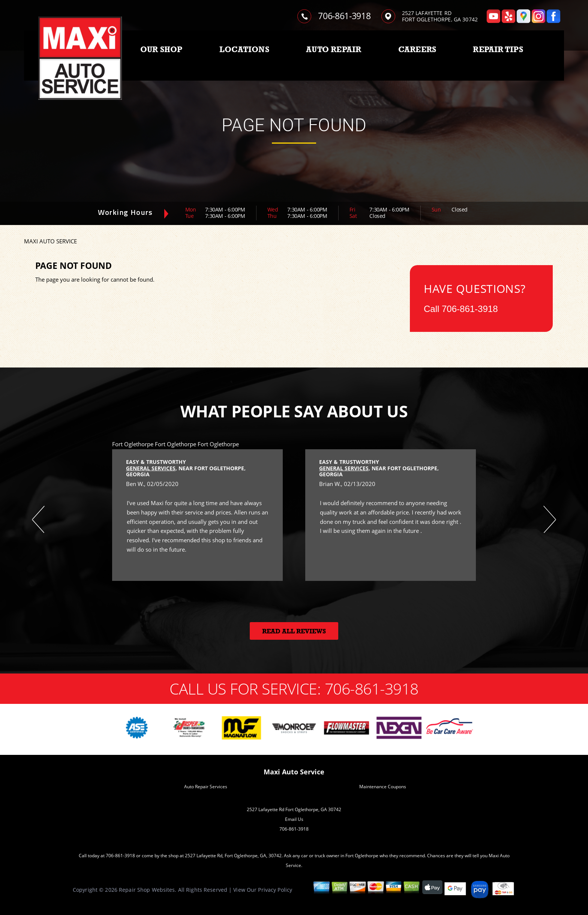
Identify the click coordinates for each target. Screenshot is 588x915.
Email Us (294, 819)
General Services (151, 468)
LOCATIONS (244, 49)
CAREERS (417, 49)
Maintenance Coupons (383, 787)
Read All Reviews (294, 631)
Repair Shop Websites (147, 890)
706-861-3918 (344, 16)
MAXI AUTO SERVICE (50, 241)
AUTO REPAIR (334, 49)
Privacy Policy (275, 890)
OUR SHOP (161, 49)
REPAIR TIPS (498, 49)
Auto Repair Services (206, 787)
